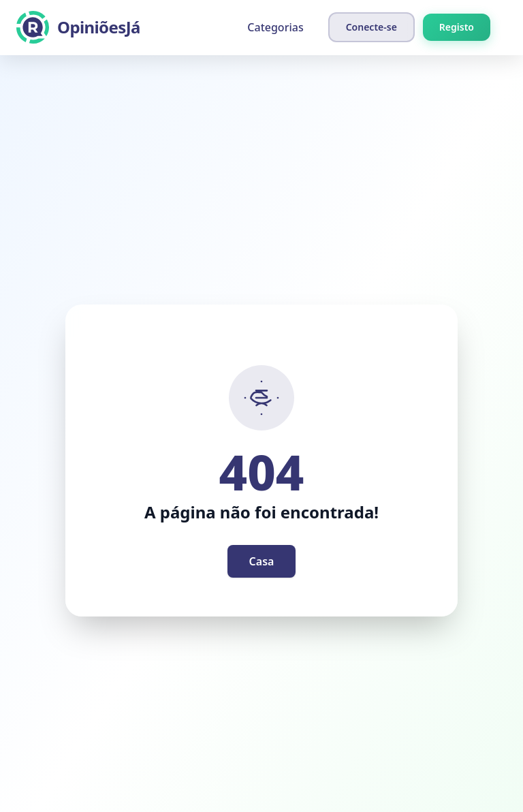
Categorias (275, 27)
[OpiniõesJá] (78, 27)
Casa (262, 561)
